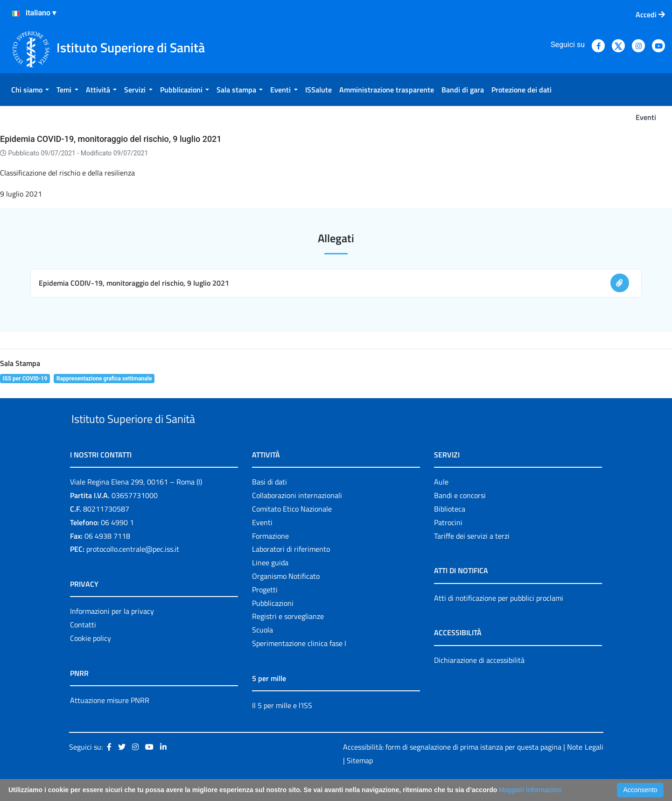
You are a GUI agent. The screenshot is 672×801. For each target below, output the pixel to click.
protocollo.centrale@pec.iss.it (133, 571)
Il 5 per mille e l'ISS (282, 727)
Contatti (83, 646)
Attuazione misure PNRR (110, 722)
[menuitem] (30, 90)
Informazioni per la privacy (112, 633)
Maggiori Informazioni (530, 790)
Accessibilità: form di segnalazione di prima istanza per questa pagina (452, 768)
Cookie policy (91, 660)
